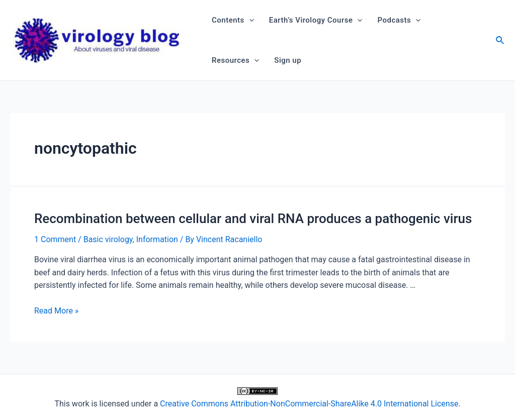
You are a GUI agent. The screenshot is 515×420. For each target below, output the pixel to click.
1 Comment (55, 239)
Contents (233, 20)
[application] (249, 20)
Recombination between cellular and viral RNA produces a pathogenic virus (253, 219)
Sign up (288, 60)
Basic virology (108, 239)
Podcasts (399, 20)
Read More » (56, 311)
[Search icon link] (500, 41)
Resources (235, 60)
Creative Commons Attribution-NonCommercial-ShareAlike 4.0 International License (309, 404)
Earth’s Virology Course (316, 20)
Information (157, 239)
